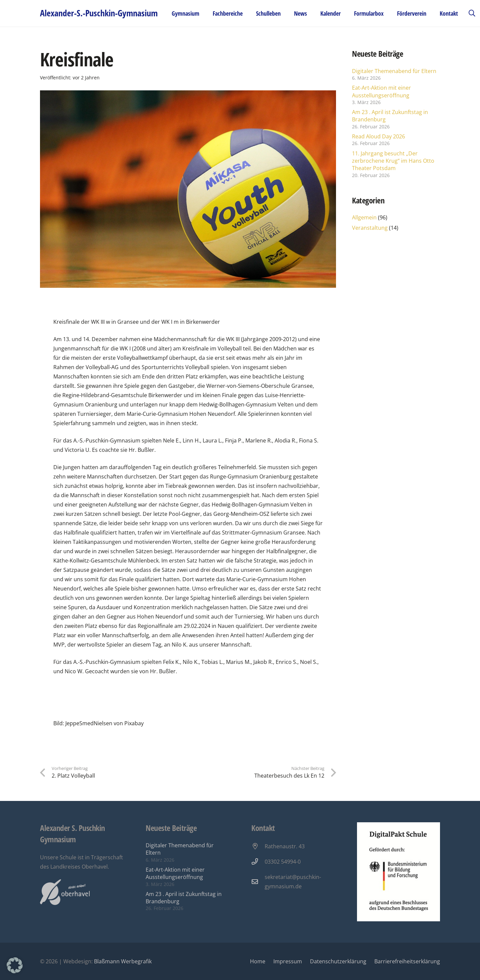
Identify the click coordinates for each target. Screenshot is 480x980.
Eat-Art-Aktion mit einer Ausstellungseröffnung (381, 91)
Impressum (288, 961)
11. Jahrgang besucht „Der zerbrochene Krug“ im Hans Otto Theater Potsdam (393, 161)
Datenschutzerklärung (338, 961)
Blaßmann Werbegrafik (123, 961)
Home (258, 961)
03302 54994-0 (283, 862)
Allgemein (364, 217)
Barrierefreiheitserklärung (407, 961)
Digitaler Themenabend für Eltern (394, 71)
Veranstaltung (370, 228)
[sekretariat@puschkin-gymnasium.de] (258, 881)
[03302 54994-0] (258, 861)
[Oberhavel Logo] (65, 892)
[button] (472, 13)
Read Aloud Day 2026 (378, 136)
